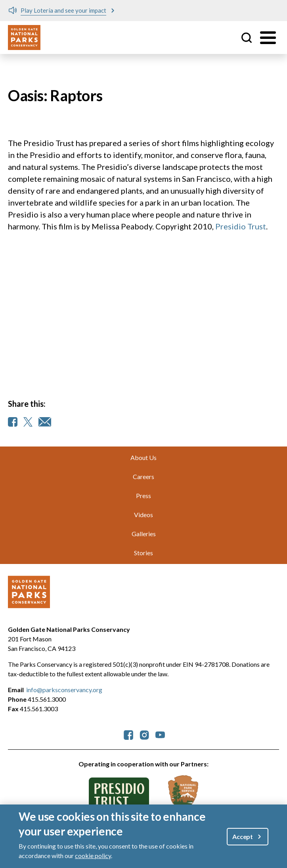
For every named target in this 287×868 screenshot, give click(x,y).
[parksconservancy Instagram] (144, 734)
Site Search (247, 38)
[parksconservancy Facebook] (128, 734)
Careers (143, 476)
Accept (243, 836)
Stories (143, 553)
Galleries (144, 534)
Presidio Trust (241, 226)
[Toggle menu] (268, 38)
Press (143, 496)
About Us (143, 457)
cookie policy (93, 855)
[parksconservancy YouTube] (160, 734)
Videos (143, 515)
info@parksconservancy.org (64, 690)
